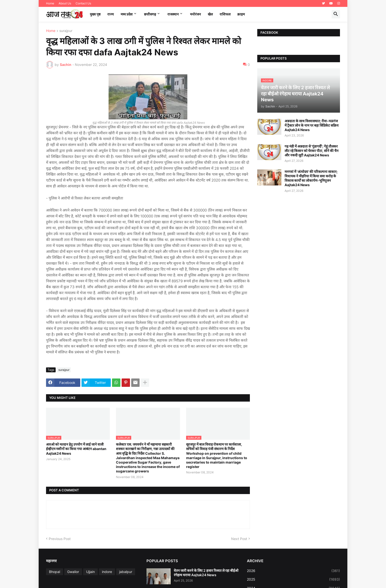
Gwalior (73, 572)
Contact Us (83, 3)
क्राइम (241, 14)
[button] (336, 14)
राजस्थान (173, 14)
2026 (293, 571)
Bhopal (55, 572)
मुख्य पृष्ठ (95, 14)
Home (50, 3)
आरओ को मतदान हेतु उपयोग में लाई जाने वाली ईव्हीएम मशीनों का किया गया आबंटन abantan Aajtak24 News (76, 449)
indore (107, 572)
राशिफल (225, 14)
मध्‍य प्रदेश (127, 14)
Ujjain (90, 572)
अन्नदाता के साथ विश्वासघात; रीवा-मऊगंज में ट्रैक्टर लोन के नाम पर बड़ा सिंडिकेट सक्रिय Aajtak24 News (312, 125)
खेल (210, 14)
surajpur (66, 31)
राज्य (111, 14)
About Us (65, 3)
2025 (293, 579)
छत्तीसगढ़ (150, 14)
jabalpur (126, 572)
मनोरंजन (195, 14)
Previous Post (60, 539)
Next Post (239, 539)
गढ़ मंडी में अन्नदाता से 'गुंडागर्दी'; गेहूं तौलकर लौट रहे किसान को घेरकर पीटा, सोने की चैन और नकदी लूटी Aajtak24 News (312, 151)
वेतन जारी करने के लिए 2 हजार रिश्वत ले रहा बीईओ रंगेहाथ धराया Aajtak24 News (206, 573)
